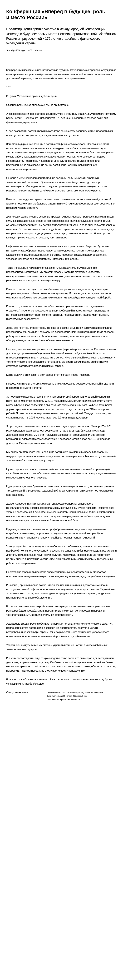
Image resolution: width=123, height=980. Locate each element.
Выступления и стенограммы (91, 693)
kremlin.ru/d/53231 (74, 699)
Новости (74, 693)
